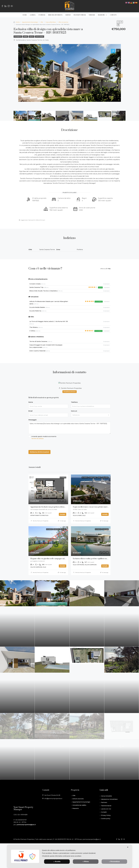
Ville (42, 22)
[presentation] (43, 445)
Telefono (74, 402)
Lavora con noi (106, 816)
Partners (104, 810)
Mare (25, 37)
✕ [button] (128, 847)
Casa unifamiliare (51, 22)
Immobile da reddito (79, 813)
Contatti (104, 820)
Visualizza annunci (70, 392)
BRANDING (101, 15)
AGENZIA (33, 15)
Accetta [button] (57, 862)
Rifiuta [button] (86, 862)
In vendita (18, 37)
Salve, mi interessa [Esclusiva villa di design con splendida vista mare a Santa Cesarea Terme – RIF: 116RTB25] (69, 428)
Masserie (76, 816)
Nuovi (32, 37)
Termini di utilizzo (37, 439)
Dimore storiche (78, 806)
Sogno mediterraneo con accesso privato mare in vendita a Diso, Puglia (99, 507)
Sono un (74, 411)
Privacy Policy (106, 823)
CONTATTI (113, 15)
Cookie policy (106, 826)
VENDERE (92, 15)
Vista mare (40, 37)
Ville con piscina (63, 22)
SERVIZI (68, 15)
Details (63, 514)
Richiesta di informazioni (39, 452)
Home (18, 22)
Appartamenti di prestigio (30, 22)
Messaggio (32, 420)
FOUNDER (42, 15)
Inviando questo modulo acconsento (69, 438)
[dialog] (69, 856)
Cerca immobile (106, 803)
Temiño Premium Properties (41, 521)
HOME (25, 15)
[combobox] (91, 415)
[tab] (113, 51)
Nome (31, 402)
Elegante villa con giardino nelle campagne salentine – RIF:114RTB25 (56, 559)
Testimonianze (106, 813)
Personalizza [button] (114, 862)
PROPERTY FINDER (80, 15)
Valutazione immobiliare (109, 807)
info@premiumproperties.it (53, 806)
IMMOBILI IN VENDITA (55, 15)
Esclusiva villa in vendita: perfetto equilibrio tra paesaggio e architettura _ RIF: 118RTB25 (105, 569)
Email (30, 411)
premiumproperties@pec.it (26, 832)
